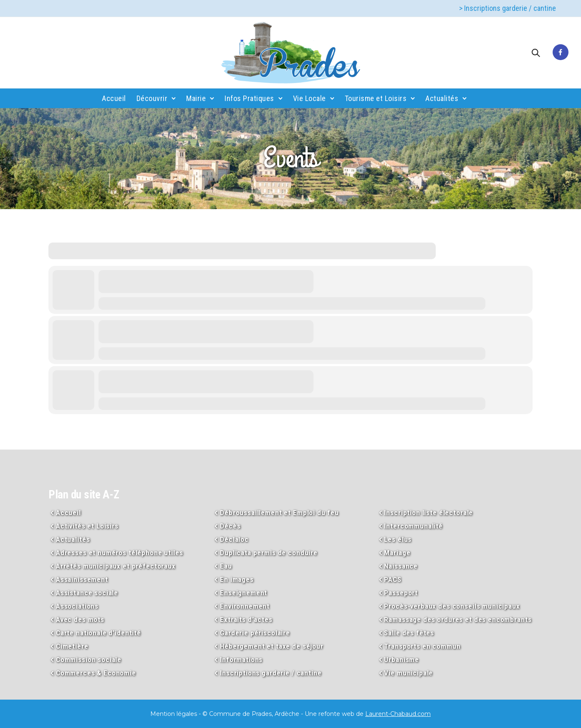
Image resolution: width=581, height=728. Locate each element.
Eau (226, 566)
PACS (393, 579)
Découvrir (152, 98)
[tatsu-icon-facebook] (561, 53)
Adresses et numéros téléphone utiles (120, 553)
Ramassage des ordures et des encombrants (458, 619)
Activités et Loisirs (87, 526)
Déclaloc (234, 539)
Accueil (114, 98)
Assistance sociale (87, 593)
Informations (241, 660)
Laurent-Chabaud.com (398, 714)
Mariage (397, 553)
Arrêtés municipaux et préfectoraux (116, 566)
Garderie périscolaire (255, 633)
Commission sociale (89, 660)
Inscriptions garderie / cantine (271, 673)
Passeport (401, 593)
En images (237, 579)
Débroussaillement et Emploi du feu (279, 513)
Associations (77, 606)
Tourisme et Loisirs (376, 98)
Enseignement (244, 593)
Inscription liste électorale (428, 513)
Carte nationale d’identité (99, 633)
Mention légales (174, 714)
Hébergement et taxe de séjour (272, 646)
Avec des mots (80, 619)
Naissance (401, 566)
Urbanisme (402, 660)
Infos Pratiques (249, 98)
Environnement (245, 606)
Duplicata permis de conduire (269, 553)
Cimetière (72, 646)
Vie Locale (309, 98)
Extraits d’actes (246, 619)
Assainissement (82, 579)
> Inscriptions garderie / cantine (508, 8)
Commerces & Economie (96, 673)
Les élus (398, 539)
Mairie (196, 98)
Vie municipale (408, 673)
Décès (230, 526)
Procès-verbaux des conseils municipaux (452, 606)
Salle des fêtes (409, 633)
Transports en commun (422, 646)
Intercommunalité (413, 526)
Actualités (442, 98)
